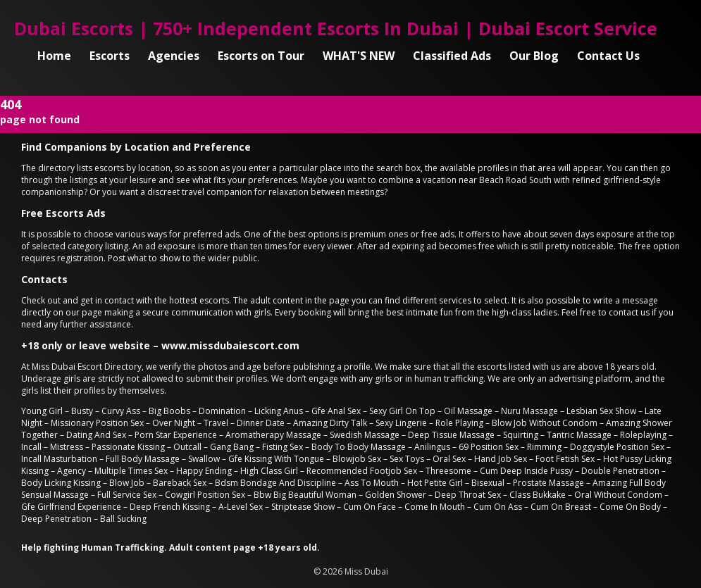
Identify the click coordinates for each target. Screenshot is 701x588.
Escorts (110, 56)
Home (54, 56)
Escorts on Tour (261, 56)
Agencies (174, 56)
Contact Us (608, 56)
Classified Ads (452, 56)
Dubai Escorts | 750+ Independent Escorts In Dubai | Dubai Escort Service (336, 28)
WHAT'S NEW (359, 56)
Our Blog (534, 56)
